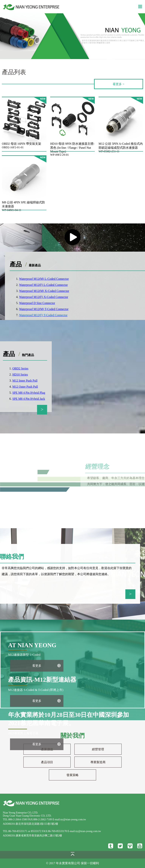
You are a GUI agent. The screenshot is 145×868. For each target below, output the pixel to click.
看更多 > (118, 84)
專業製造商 (98, 762)
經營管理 (98, 749)
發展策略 (72, 775)
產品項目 (47, 762)
